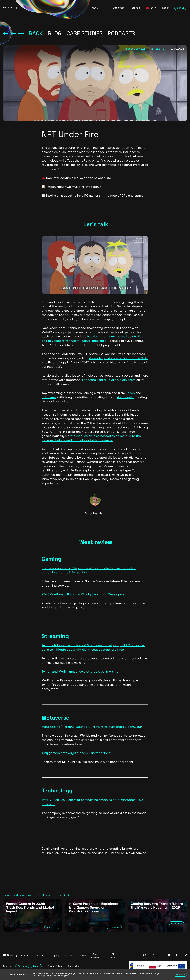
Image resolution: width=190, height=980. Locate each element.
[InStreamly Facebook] (161, 956)
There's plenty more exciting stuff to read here (36, 895)
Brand (36, 966)
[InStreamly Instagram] (145, 956)
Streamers (119, 8)
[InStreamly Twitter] (186, 955)
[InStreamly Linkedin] (177, 955)
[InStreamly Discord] (169, 955)
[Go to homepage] (44, 8)
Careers (69, 955)
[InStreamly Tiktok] (153, 956)
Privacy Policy (55, 966)
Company (55, 955)
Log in (166, 8)
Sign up (181, 8)
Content (83, 955)
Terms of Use (75, 966)
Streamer (22, 966)
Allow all (180, 975)
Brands (136, 8)
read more (52, 927)
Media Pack (114, 955)
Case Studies (95, 955)
